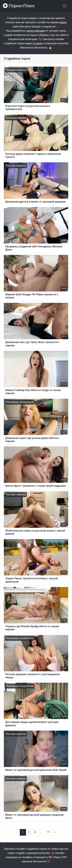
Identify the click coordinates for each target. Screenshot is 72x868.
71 (48, 832)
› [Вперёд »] (55, 832)
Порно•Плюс (19, 6)
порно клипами (35, 31)
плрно (63, 22)
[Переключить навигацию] (64, 6)
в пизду (38, 43)
